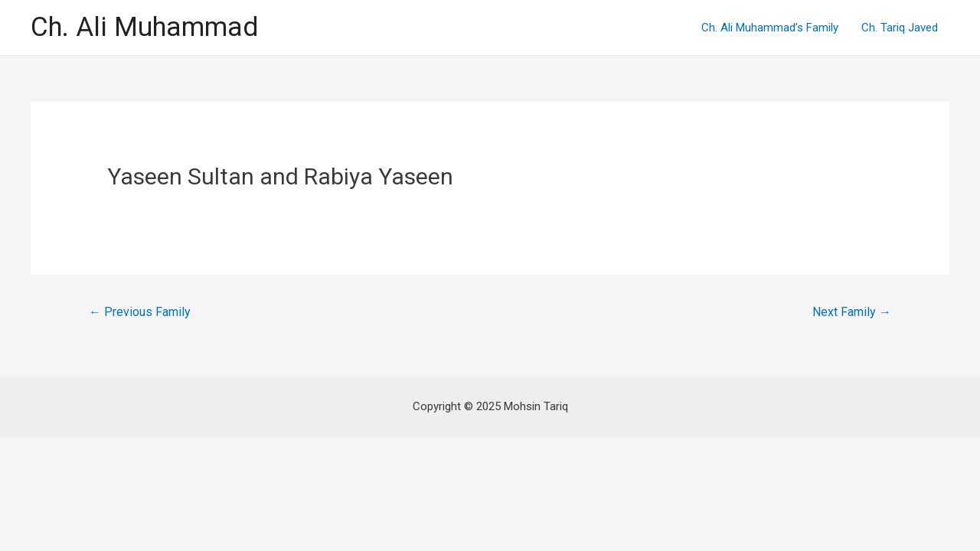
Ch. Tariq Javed (900, 28)
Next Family (852, 312)
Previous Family (140, 312)
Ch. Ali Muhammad (144, 27)
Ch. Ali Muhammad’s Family (770, 28)
